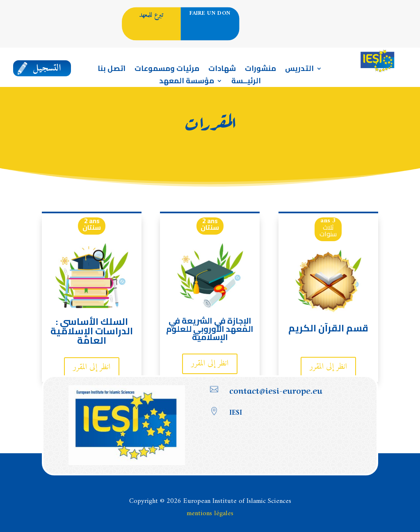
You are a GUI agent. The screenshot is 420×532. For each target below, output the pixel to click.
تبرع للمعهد (151, 15)
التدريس (299, 70)
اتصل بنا (112, 70)
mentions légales (210, 514)
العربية (328, 14)
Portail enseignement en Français (331, 31)
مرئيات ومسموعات (167, 70)
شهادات (222, 70)
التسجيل (47, 68)
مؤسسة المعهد (187, 82)
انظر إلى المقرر (92, 367)
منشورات (260, 70)
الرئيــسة (246, 82)
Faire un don (210, 14)
